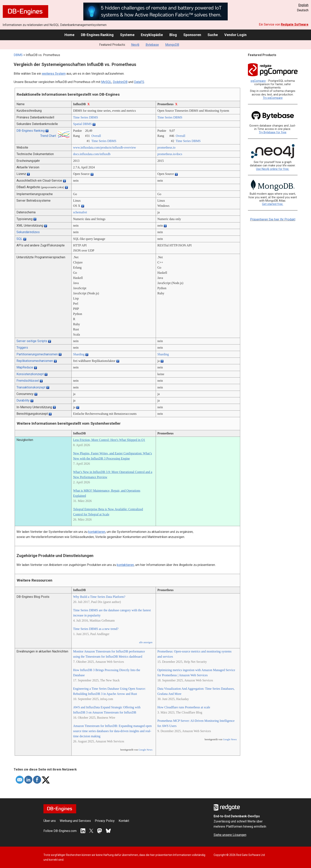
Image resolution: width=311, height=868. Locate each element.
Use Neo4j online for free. (273, 169)
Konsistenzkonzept (30, 374)
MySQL (106, 82)
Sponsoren (192, 35)
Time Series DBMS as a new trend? (96, 629)
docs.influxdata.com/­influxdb (92, 154)
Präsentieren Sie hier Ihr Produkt (273, 219)
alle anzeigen (146, 642)
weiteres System (54, 74)
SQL (19, 239)
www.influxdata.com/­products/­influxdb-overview (105, 147)
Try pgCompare (273, 98)
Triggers (22, 348)
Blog (173, 35)
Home (69, 35)
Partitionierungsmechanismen (37, 354)
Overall (96, 136)
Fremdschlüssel (28, 381)
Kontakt (124, 821)
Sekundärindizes (28, 232)
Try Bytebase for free (273, 132)
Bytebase (152, 45)
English (303, 5)
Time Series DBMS (86, 117)
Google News (145, 750)
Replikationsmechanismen (35, 361)
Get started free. (273, 204)
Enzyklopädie (152, 35)
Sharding (79, 354)
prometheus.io (167, 147)
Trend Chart (48, 136)
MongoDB (172, 45)
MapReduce (25, 367)
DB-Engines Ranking (97, 35)
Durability (23, 400)
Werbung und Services (75, 821)
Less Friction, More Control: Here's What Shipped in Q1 (109, 440)
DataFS (139, 82)
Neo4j (135, 45)
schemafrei (80, 212)
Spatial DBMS (83, 124)
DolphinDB (120, 82)
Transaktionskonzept (31, 387)
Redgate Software (295, 24)
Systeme (127, 35)
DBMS (18, 55)
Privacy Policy (105, 821)
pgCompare (258, 81)
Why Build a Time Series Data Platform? (99, 597)
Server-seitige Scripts (32, 341)
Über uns (50, 821)
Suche (213, 35)
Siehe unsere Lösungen (230, 835)
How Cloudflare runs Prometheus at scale (184, 707)
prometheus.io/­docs (170, 154)
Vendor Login (235, 35)
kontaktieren (97, 532)
